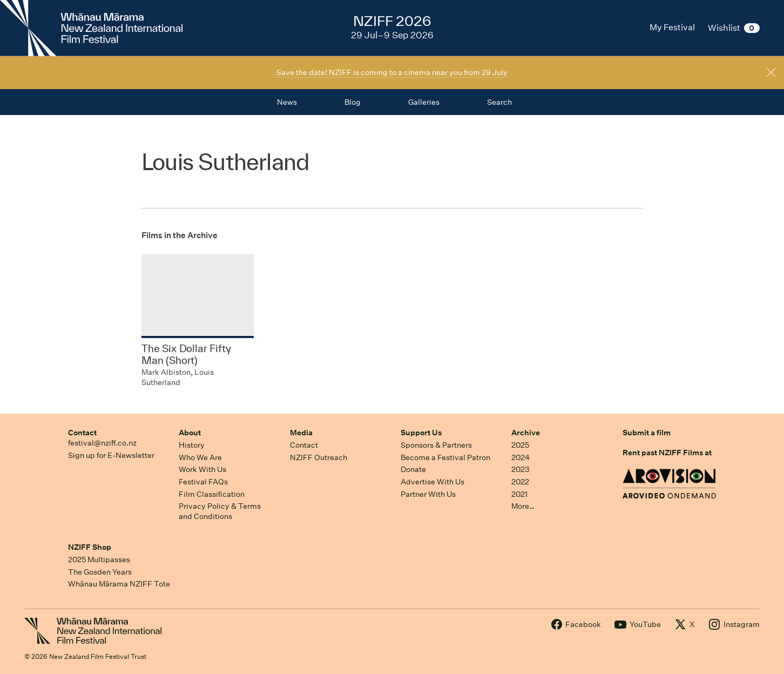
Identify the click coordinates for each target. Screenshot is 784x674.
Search (499, 102)
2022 (520, 482)
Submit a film (647, 433)
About (190, 433)
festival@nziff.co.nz (102, 443)
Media (301, 433)
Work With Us (202, 469)
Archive (526, 433)
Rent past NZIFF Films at (667, 453)
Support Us (421, 433)
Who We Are (200, 457)
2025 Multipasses (99, 560)
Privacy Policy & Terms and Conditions (220, 511)
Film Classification (212, 494)
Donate (413, 469)
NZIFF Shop (90, 547)
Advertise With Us (432, 482)
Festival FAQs (203, 482)
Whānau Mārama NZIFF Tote (119, 584)
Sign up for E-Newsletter (111, 455)
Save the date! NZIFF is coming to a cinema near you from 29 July (392, 72)
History (192, 445)
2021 (519, 494)
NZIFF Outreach (319, 457)
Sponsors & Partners (436, 445)
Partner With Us (428, 494)
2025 (520, 445)
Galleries (424, 102)
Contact (82, 433)
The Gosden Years (100, 572)
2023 (521, 469)
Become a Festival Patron (445, 457)
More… (523, 506)
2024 (521, 457)
